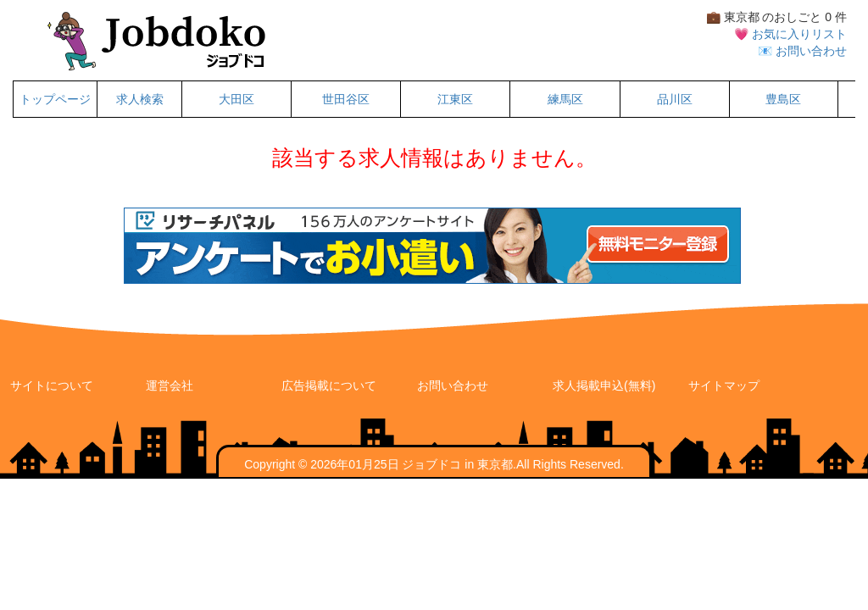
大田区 (236, 99)
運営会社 (170, 385)
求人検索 (140, 99)
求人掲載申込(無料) (604, 385)
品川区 (675, 99)
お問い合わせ (453, 385)
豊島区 (783, 99)
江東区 (455, 99)
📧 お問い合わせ (802, 51)
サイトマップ (724, 385)
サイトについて (52, 385)
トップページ (55, 99)
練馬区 (565, 99)
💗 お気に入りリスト (790, 34)
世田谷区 (346, 99)
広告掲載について (329, 385)
